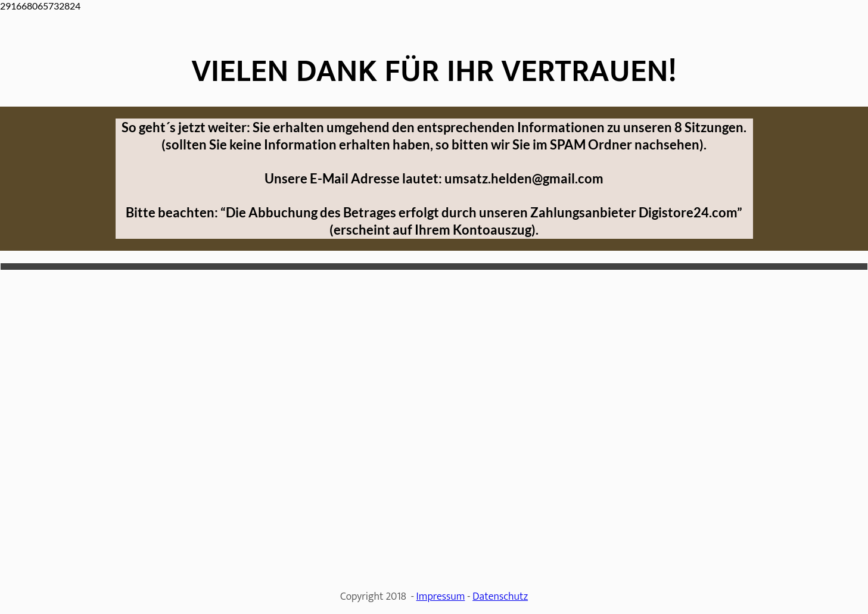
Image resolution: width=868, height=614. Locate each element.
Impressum (441, 597)
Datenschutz (500, 597)
